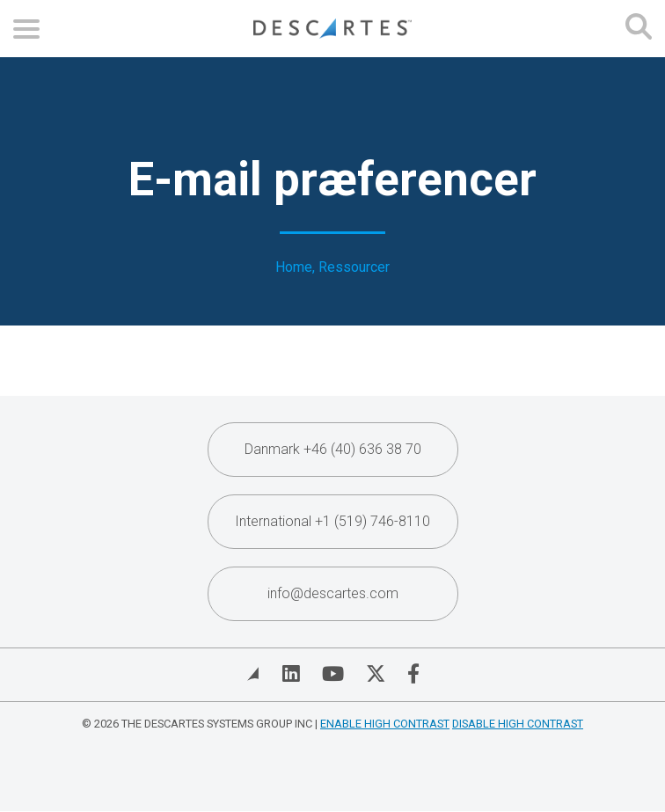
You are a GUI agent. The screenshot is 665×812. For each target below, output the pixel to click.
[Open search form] (639, 29)
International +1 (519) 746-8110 (332, 521)
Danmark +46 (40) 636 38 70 (333, 449)
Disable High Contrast (518, 724)
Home (294, 267)
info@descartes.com (333, 593)
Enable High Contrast (385, 724)
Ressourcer (354, 267)
